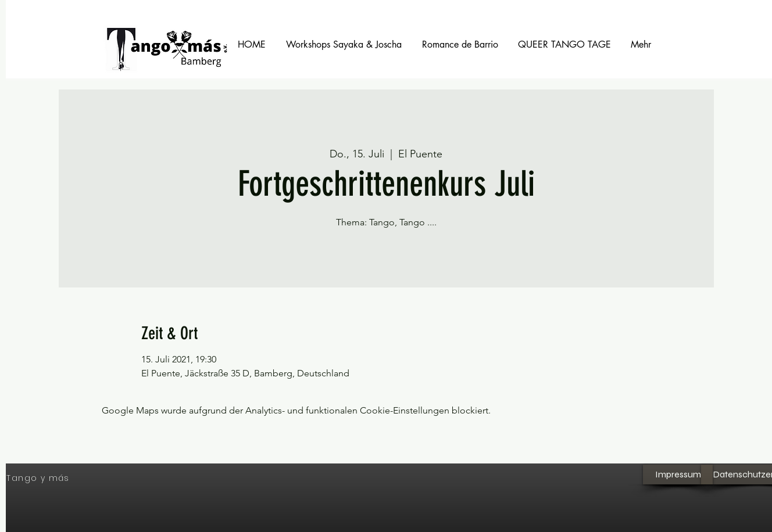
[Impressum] (678, 475)
